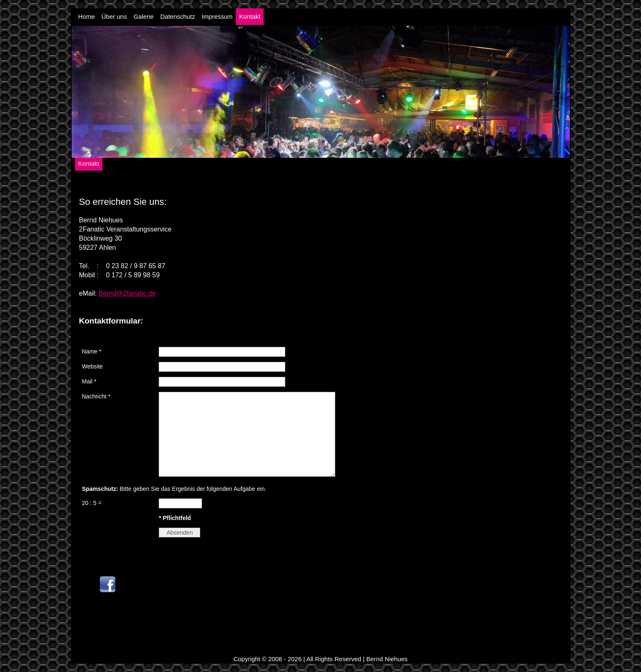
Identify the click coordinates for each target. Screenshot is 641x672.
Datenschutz (178, 16)
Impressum (217, 16)
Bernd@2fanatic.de (127, 293)
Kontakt (250, 16)
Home (87, 16)
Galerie (143, 16)
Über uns (114, 16)
